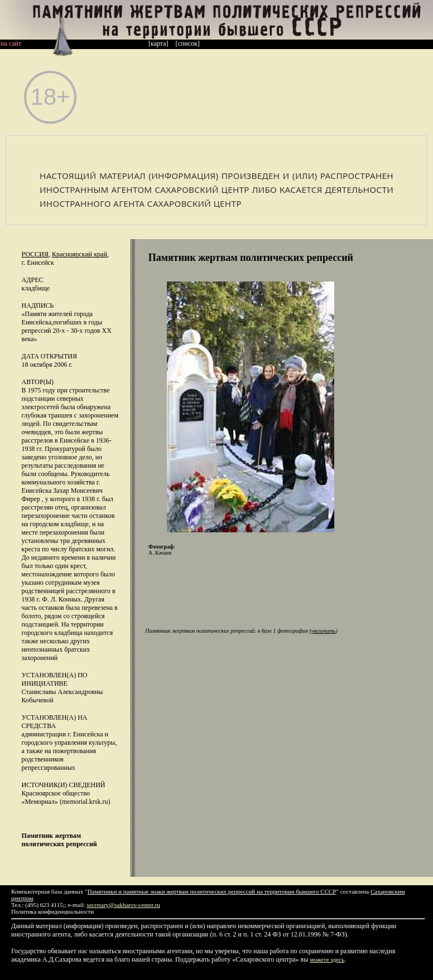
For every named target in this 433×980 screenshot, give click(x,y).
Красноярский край (80, 254)
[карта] (158, 43)
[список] (188, 43)
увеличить (324, 631)
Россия (35, 254)
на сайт (11, 43)
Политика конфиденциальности (52, 911)
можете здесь (327, 959)
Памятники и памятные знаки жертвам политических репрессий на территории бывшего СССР (212, 891)
